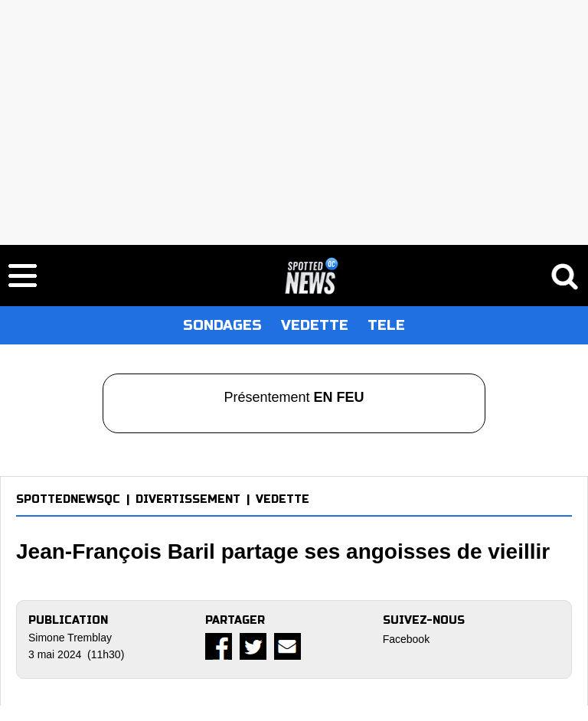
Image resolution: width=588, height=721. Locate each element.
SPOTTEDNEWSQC (68, 499)
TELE (386, 325)
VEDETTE (315, 325)
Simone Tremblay (70, 638)
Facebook (406, 639)
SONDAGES (222, 325)
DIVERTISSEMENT (188, 499)
